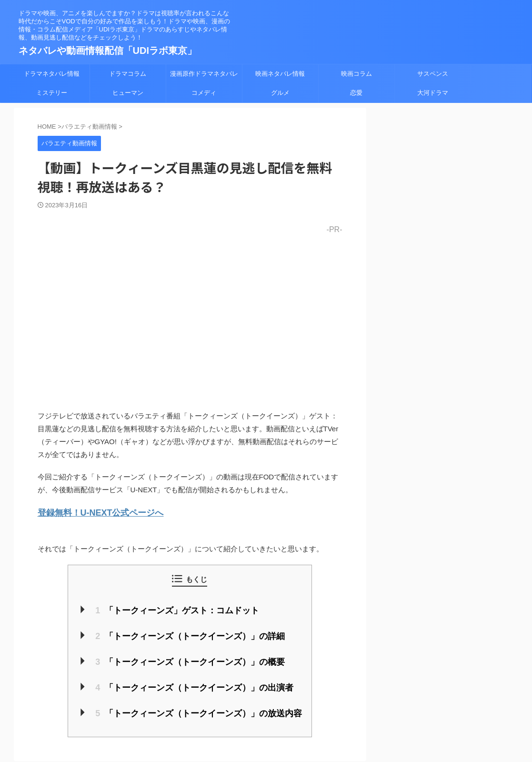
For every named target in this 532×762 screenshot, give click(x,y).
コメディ (204, 93)
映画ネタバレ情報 (280, 74)
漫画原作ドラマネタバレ (204, 74)
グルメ (280, 93)
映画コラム (356, 74)
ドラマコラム (128, 74)
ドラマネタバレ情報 (52, 74)
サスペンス (433, 74)
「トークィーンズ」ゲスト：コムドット (179, 608)
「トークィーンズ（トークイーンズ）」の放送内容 (198, 706)
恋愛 (356, 93)
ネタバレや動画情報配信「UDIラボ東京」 (108, 51)
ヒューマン (128, 93)
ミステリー (52, 93)
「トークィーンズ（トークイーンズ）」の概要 (191, 657)
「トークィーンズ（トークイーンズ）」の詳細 (191, 633)
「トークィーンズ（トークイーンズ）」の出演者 (194, 681)
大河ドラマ (433, 93)
